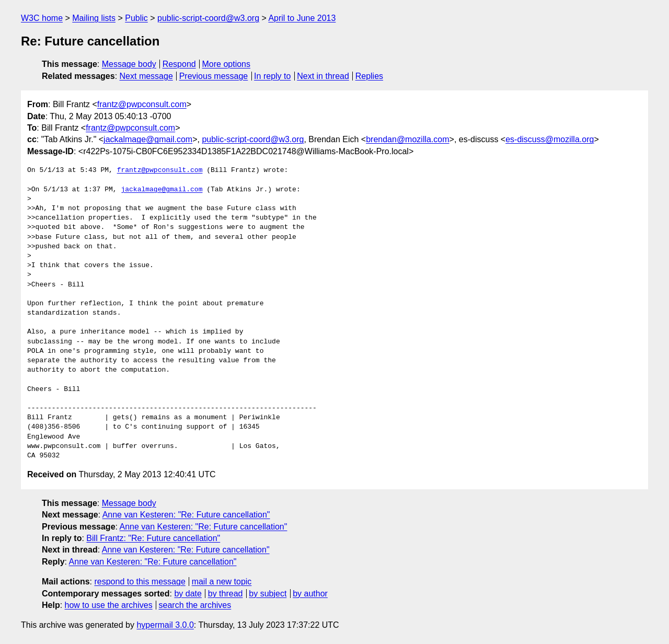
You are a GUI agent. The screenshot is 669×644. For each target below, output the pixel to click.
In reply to (272, 76)
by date (188, 594)
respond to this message (140, 582)
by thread (226, 594)
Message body (129, 64)
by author (310, 594)
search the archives (195, 605)
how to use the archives (109, 605)
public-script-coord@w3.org (208, 18)
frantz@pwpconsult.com (142, 104)
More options (227, 64)
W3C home (42, 18)
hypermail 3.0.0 (165, 625)
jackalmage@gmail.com (148, 139)
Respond (179, 64)
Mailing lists (94, 18)
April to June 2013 (302, 18)
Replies (369, 76)
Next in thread (323, 76)
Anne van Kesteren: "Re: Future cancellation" (186, 515)
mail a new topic (222, 582)
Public (136, 18)
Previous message (214, 76)
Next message (146, 76)
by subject (268, 594)
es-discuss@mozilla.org (550, 139)
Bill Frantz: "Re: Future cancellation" (153, 538)
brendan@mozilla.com (407, 139)
